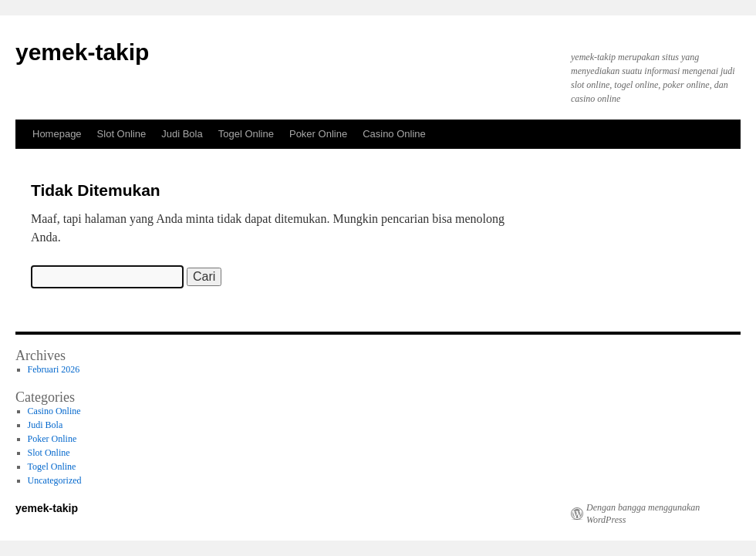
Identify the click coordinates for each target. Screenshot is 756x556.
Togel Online (246, 134)
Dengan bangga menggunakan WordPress (643, 514)
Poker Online (318, 134)
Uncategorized (55, 480)
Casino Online (394, 134)
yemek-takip (82, 52)
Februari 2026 (54, 369)
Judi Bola (182, 134)
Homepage (57, 134)
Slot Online (122, 134)
